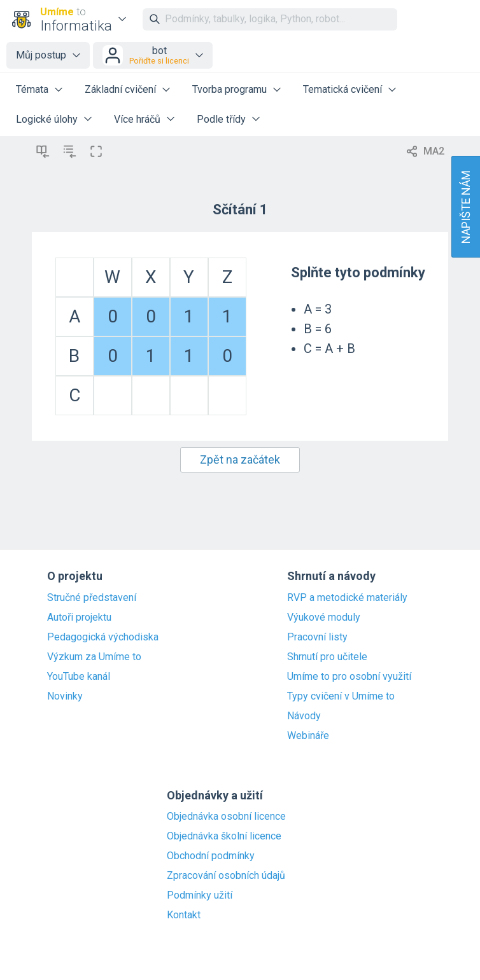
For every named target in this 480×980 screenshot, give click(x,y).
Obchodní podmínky (211, 856)
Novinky (65, 696)
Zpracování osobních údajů (226, 876)
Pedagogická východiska (103, 637)
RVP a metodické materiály (347, 598)
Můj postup (41, 55)
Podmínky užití (200, 895)
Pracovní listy (317, 637)
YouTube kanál (79, 677)
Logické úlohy (47, 119)
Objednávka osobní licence (226, 817)
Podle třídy (221, 119)
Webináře (308, 736)
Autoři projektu (79, 618)
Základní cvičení (120, 89)
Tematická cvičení (342, 89)
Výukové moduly (324, 618)
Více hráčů (137, 119)
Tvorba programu (229, 89)
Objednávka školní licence (224, 836)
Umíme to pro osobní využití (349, 677)
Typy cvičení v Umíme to (341, 696)
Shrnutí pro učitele (327, 657)
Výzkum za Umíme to (94, 657)
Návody (304, 716)
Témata (32, 89)
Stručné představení (92, 598)
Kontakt (184, 915)
